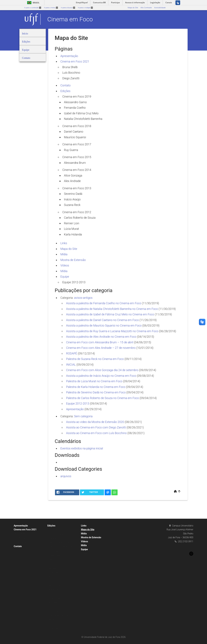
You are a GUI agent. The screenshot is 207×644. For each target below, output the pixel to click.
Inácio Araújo (72, 199)
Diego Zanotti (71, 78)
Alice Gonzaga (73, 175)
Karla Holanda (73, 234)
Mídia (64, 254)
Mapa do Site (133, 8)
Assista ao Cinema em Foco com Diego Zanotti (96, 427)
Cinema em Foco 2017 (77, 144)
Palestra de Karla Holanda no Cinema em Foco (96, 387)
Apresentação (69, 56)
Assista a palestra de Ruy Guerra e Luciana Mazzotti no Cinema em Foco (112, 331)
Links (64, 243)
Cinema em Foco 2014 (77, 170)
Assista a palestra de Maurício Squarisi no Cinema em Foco (104, 325)
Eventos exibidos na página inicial (82, 448)
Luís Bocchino (71, 73)
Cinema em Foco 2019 (77, 96)
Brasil (33, 3)
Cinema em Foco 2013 (77, 188)
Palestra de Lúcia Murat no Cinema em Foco (94, 381)
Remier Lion (72, 223)
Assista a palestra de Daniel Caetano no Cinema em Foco (103, 320)
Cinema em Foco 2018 (77, 126)
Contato (66, 85)
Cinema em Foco (70, 19)
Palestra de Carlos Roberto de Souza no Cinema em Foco (103, 398)
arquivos (66, 476)
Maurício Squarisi (75, 137)
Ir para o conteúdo (33, 8)
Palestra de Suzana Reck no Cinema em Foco (95, 359)
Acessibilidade (160, 8)
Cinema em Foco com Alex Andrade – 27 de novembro (101, 348)
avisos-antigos (83, 298)
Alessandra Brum (75, 163)
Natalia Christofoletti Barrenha (83, 119)
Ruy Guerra (71, 150)
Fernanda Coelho (75, 108)
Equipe (65, 277)
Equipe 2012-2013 (74, 282)
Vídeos (65, 265)
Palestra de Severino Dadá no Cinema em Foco (96, 392)
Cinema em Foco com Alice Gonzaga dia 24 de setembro (102, 370)
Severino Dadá (73, 194)
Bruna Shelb (70, 67)
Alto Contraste (146, 8)
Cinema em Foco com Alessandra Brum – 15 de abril (100, 342)
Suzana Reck (72, 205)
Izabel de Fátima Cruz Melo (81, 113)
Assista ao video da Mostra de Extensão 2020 (95, 422)
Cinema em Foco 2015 (77, 157)
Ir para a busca (68, 8)
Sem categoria (83, 416)
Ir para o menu (51, 8)
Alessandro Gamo (75, 102)
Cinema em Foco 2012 (77, 212)
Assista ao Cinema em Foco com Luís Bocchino (96, 433)
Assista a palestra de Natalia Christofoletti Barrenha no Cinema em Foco (112, 309)
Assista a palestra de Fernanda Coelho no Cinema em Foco (104, 303)
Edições (65, 91)
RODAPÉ (72, 353)
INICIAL (71, 365)
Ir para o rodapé (85, 8)
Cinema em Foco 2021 (75, 61)
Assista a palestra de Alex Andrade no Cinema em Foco (101, 337)
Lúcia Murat (72, 229)
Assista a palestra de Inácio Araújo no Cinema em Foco (101, 376)
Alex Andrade (72, 181)
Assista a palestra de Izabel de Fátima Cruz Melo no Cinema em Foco (110, 314)
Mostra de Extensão (73, 260)
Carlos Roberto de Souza (80, 218)
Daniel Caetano (74, 132)
